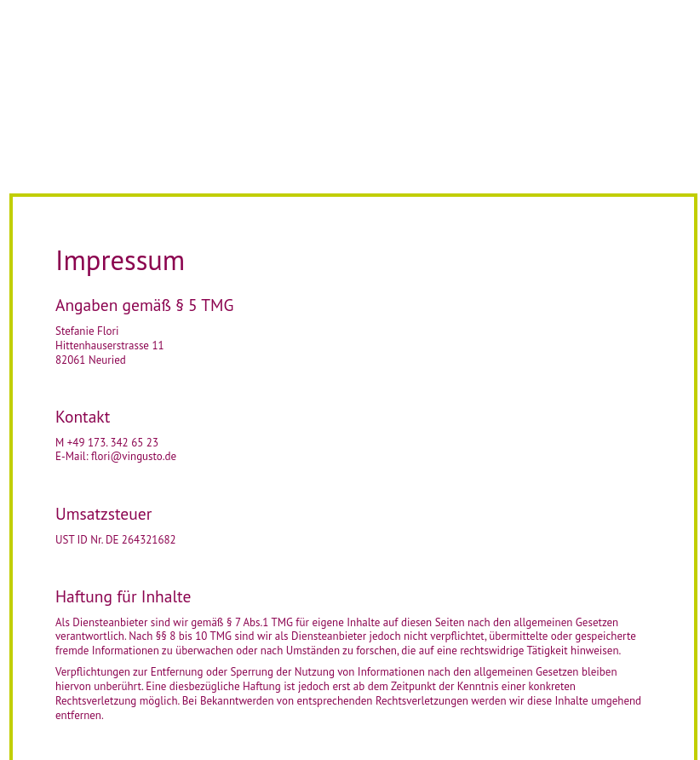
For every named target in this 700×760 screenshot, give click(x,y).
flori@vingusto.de (134, 456)
